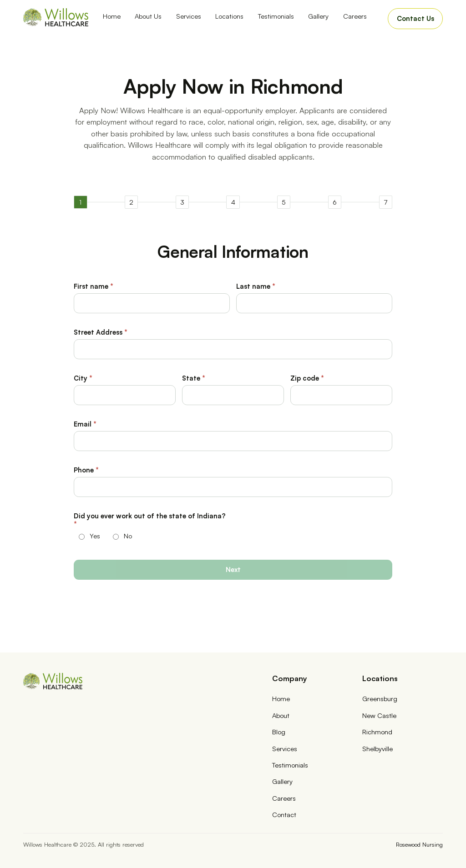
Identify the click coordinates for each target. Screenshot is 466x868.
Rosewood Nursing (419, 844)
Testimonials (276, 16)
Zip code (307, 378)
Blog (279, 732)
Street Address (101, 332)
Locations (229, 16)
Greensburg (380, 698)
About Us (148, 16)
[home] (56, 17)
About (281, 715)
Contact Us (415, 18)
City (83, 378)
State (194, 378)
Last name (256, 286)
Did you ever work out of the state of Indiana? (150, 520)
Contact (284, 814)
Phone (86, 470)
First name (94, 286)
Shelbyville (377, 748)
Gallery (318, 16)
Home (112, 16)
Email (85, 424)
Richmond (377, 732)
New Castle (379, 715)
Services (189, 16)
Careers (355, 16)
